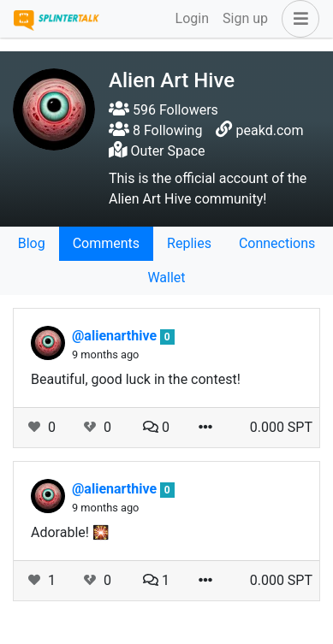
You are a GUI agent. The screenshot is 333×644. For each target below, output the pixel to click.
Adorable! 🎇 (70, 532)
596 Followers (164, 110)
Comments (106, 243)
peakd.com (270, 130)
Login (192, 18)
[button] (297, 19)
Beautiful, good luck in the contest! (136, 379)
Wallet (166, 278)
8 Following (155, 130)
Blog (32, 243)
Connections (277, 243)
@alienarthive (116, 336)
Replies (189, 243)
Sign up (245, 18)
